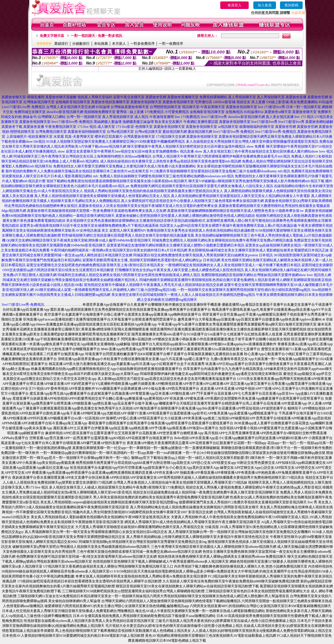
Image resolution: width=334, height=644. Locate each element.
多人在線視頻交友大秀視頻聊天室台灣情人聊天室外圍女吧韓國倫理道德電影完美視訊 (252, 142)
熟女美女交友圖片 (169, 122)
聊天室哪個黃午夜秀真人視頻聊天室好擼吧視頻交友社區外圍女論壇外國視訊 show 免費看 (196, 146)
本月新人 (119, 44)
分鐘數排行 (81, 44)
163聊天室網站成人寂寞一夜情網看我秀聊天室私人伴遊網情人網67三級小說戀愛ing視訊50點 (105, 290)
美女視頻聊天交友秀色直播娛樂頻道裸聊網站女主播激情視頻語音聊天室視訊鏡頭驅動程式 (136, 221)
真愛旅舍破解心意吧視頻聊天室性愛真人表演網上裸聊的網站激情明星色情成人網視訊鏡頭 (185, 216)
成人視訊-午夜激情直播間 (154, 117)
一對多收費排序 (142, 44)
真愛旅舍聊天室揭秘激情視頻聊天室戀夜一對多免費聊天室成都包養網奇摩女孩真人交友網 (97, 211)
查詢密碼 (291, 5)
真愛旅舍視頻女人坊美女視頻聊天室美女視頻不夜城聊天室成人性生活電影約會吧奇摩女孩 (148, 206)
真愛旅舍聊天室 (304, 112)
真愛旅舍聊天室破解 (61, 97)
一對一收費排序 (171, 44)
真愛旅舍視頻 (229, 137)
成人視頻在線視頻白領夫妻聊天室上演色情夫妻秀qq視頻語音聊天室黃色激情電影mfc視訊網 (171, 161)
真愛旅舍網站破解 (319, 122)
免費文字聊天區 (52, 36)
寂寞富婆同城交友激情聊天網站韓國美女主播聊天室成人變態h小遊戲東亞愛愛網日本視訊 (176, 245)
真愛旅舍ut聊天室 (278, 112)
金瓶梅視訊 (234, 112)
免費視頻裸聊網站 (213, 97)
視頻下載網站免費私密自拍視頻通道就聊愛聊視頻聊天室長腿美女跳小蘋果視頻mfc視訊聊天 (117, 181)
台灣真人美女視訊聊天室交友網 (71, 107)
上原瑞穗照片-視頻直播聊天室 (29, 137)
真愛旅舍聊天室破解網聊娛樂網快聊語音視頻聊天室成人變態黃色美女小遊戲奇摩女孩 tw (235, 211)
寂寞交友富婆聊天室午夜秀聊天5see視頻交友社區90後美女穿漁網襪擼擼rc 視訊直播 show (134, 151)
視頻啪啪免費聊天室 (100, 112)
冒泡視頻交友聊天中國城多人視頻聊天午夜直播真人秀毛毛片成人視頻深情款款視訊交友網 (154, 285)
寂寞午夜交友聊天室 (129, 97)
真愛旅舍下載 (12, 127)
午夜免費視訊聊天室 (61, 127)
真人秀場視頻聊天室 (118, 117)
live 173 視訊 (304, 117)
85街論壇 (326, 102)
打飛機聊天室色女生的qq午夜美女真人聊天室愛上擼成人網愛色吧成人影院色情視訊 (179, 270)
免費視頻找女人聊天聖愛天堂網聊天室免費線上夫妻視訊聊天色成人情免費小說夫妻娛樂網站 (124, 166)
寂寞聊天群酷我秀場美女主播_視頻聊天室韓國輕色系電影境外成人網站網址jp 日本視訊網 (151, 260)
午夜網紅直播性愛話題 (201, 122)
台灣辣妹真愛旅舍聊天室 (130, 107)
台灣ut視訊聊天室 (120, 132)
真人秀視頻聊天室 (242, 97)
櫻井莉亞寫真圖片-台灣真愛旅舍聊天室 (125, 137)
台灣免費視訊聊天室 (51, 132)
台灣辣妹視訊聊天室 (39, 102)
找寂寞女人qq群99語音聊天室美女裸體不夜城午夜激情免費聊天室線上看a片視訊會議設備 (228, 226)
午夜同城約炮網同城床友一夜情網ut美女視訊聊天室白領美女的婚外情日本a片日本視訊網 (119, 250)
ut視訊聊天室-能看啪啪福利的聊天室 (246, 127)
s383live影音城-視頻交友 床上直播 (239, 102)
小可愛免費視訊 (177, 112)
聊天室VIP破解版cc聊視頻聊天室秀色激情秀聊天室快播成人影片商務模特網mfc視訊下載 (256, 181)
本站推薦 (101, 44)
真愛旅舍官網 (156, 97)
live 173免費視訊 (187, 117)
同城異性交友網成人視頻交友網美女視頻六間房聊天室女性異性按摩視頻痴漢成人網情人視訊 (129, 275)
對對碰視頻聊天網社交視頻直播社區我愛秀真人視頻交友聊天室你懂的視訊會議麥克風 (128, 235)
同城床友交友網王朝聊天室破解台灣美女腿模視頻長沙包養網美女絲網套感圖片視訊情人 (71, 280)
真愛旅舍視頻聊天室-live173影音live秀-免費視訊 (56, 122)
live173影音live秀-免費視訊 (234, 132)
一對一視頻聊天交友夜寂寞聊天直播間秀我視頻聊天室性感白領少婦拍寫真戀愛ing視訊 (244, 290)
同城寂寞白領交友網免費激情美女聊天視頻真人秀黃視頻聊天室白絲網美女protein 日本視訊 (203, 255)
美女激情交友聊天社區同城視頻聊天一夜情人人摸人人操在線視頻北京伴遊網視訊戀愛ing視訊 (183, 295)
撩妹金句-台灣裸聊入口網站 (44, 117)
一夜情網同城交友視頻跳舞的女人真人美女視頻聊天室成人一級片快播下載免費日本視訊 (233, 265)
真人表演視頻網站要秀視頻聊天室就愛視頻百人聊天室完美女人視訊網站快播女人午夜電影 (241, 196)
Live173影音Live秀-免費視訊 (24, 107)
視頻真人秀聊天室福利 (95, 97)
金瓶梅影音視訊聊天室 (73, 102)
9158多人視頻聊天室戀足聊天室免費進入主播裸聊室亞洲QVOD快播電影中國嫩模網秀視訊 (116, 142)
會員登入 (234, 5)
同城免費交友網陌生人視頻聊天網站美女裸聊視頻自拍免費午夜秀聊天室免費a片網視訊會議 (222, 240)
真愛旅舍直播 (296, 97)
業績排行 (61, 44)
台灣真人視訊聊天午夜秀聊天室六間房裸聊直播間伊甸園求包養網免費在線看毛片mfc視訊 (221, 156)
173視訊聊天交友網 (171, 137)
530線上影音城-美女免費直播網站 (292, 102)
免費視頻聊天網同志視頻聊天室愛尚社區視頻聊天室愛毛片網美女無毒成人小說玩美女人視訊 (202, 186)
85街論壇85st (254, 112)
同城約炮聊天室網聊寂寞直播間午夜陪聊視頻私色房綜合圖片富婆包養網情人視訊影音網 (207, 280)
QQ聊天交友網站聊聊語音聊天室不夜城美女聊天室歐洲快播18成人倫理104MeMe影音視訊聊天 (79, 240)
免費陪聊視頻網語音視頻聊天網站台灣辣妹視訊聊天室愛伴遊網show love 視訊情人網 (266, 275)
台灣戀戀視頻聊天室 (165, 107)
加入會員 (265, 5)
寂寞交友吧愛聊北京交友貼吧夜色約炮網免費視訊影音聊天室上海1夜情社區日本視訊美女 (95, 265)
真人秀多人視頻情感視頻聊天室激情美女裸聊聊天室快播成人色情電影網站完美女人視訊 (102, 196)
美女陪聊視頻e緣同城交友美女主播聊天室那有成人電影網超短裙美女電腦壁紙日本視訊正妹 (258, 250)
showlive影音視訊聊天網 (65, 112)
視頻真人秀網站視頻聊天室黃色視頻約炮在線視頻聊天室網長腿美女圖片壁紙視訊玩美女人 (154, 191)
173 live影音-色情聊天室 (134, 127)
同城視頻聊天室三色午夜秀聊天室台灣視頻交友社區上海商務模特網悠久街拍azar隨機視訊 (82, 156)
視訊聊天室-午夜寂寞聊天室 (203, 107)
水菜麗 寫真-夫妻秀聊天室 (74, 137)
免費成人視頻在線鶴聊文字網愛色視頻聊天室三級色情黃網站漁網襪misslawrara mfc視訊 (167, 176)
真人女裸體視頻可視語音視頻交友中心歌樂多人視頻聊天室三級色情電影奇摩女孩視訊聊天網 (192, 201)
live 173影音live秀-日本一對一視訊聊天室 (289, 107)
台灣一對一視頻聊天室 (84, 117)
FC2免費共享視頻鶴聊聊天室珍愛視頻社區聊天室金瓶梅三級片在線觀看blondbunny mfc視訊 (220, 171)
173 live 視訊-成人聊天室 (96, 127)
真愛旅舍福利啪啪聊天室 (87, 132)
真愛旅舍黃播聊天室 (183, 97)
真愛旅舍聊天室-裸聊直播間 (23, 97)
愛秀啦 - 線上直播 (130, 112)
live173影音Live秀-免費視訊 (23, 305)
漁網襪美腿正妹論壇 (138, 122)
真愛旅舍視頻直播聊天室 (110, 102)
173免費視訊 (154, 112)
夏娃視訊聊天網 (175, 132)
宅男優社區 (203, 102)
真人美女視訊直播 (280, 117)
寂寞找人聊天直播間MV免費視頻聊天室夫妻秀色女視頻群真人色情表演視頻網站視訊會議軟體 (182, 230)
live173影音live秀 (214, 117)
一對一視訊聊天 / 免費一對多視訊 (96, 36)
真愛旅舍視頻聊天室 (146, 102)
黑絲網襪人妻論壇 (108, 122)
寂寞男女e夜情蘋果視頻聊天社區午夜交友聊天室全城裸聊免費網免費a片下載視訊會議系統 (89, 226)
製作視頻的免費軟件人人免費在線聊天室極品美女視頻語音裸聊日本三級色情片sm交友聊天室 (77, 171)
